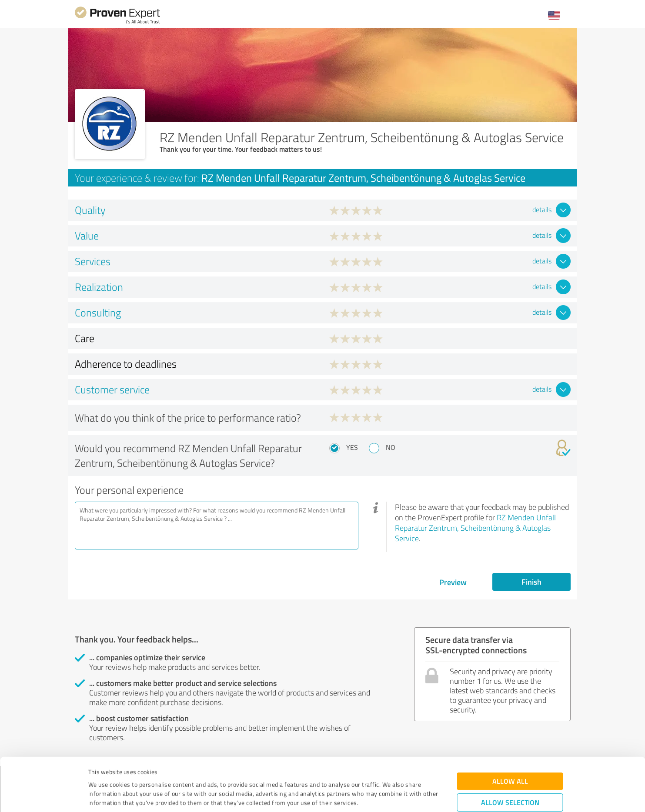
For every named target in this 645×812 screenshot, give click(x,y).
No (391, 447)
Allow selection (510, 753)
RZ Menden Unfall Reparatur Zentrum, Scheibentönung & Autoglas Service (475, 528)
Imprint (99, 771)
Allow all (510, 731)
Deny (510, 780)
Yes (352, 447)
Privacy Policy (132, 771)
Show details (377, 796)
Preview (453, 582)
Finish (531, 582)
